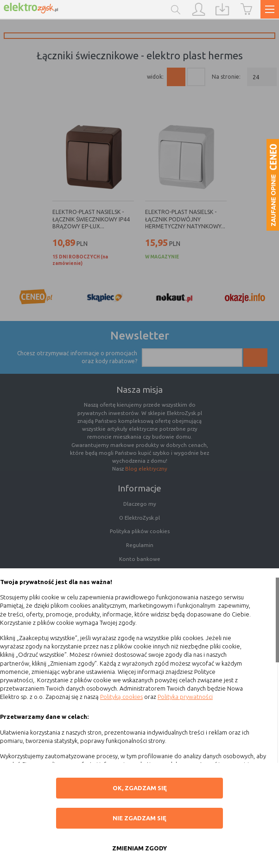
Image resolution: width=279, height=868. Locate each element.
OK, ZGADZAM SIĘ (140, 788)
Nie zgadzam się (139, 818)
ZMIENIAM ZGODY (139, 848)
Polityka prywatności (185, 697)
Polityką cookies (121, 697)
